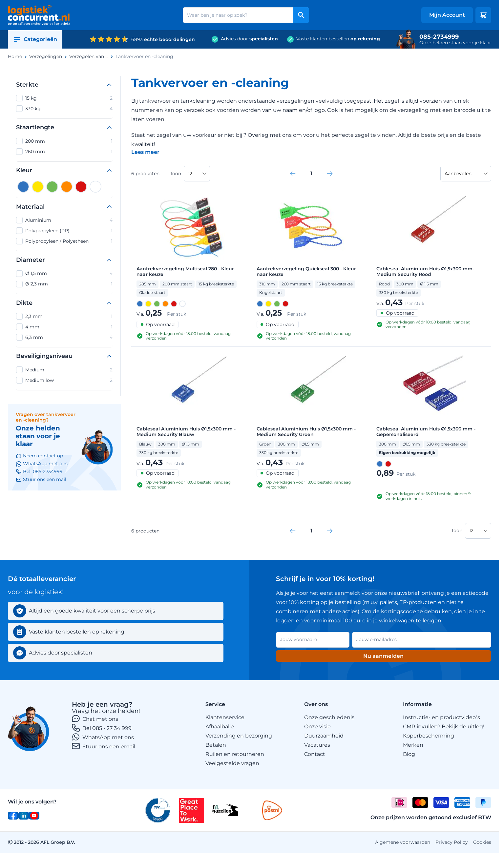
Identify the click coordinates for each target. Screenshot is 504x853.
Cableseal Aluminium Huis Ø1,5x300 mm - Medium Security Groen (306, 432)
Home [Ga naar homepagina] (15, 57)
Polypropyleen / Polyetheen (64, 241)
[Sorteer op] (466, 174)
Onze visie (317, 727)
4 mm (64, 327)
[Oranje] (67, 187)
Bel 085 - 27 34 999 (107, 728)
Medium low (64, 380)
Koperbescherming (429, 736)
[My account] (447, 15)
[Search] (301, 15)
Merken (413, 745)
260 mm (64, 152)
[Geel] (38, 187)
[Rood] (81, 187)
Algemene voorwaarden (403, 842)
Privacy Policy (452, 842)
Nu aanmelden (383, 656)
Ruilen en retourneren (235, 754)
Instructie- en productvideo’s (441, 717)
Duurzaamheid (324, 736)
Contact (315, 754)
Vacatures (317, 745)
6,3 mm (64, 337)
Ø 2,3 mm (64, 284)
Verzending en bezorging (239, 736)
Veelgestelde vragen (232, 763)
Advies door (249, 39)
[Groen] (52, 187)
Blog (409, 754)
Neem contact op (39, 456)
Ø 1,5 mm (64, 274)
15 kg (64, 98)
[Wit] (95, 187)
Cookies (482, 842)
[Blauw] (23, 187)
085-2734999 (439, 37)
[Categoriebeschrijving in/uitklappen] (145, 152)
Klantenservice (225, 717)
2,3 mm (64, 316)
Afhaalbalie (220, 727)
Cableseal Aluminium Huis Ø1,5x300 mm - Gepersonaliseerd (426, 432)
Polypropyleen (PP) (64, 231)
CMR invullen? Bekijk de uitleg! (444, 727)
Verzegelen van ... (89, 57)
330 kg (64, 109)
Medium (64, 370)
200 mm (64, 141)
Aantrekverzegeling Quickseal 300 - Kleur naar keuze (306, 272)
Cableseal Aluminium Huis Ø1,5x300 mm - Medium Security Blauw (186, 432)
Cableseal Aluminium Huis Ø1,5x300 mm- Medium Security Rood (425, 272)
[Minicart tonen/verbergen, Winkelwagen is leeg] (483, 15)
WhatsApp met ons (108, 737)
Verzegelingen (46, 57)
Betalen (216, 745)
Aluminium (64, 220)
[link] (293, 174)
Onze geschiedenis (329, 717)
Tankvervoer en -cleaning (144, 57)
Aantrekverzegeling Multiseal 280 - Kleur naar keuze (185, 272)
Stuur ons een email (109, 747)
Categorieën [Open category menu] (35, 39)
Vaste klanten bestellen (338, 39)
